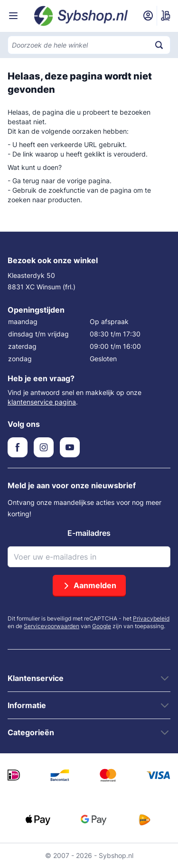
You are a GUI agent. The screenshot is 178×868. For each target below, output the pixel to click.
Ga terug (26, 181)
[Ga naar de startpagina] (81, 16)
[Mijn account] (148, 16)
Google (102, 626)
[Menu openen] (13, 16)
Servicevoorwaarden (52, 626)
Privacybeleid (151, 618)
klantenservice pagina (42, 402)
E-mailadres (89, 533)
